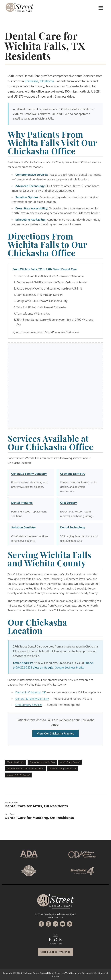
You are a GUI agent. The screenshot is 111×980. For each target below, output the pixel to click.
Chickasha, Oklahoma (39, 81)
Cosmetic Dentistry (73, 474)
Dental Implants (22, 503)
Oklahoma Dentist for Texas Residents (25, 768)
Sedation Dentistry (23, 527)
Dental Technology (73, 527)
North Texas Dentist (70, 762)
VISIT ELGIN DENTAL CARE (55, 952)
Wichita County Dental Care (63, 768)
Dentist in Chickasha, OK (31, 692)
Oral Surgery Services (29, 705)
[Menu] (101, 8)
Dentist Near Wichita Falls (42, 762)
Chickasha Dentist (15, 762)
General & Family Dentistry (29, 474)
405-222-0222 (55, 917)
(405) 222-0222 (23, 667)
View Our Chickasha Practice (55, 733)
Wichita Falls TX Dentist (18, 775)
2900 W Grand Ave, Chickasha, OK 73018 (56, 914)
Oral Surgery (69, 503)
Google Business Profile (69, 667)
